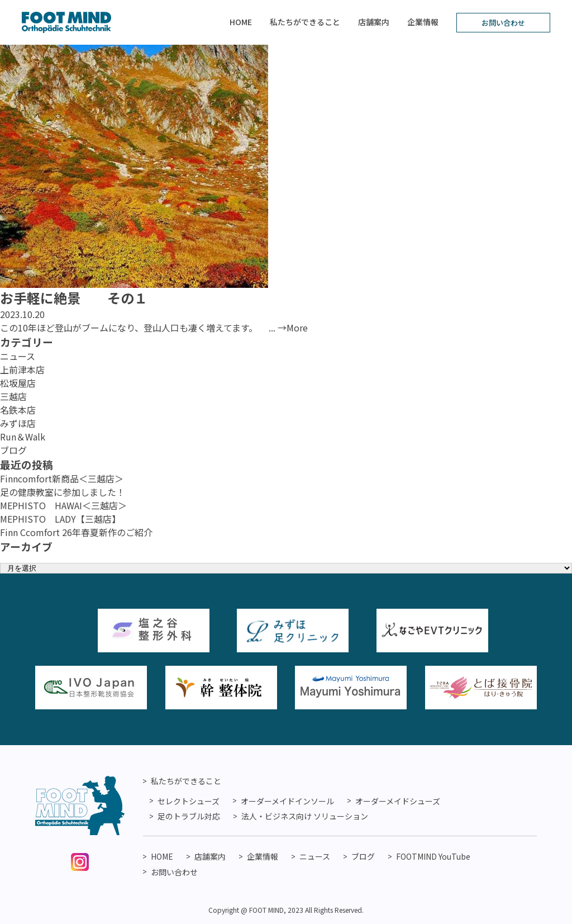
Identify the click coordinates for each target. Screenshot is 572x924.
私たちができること (305, 22)
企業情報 (423, 22)
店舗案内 (374, 22)
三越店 (13, 396)
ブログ (13, 450)
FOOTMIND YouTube (433, 856)
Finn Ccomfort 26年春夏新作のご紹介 (76, 532)
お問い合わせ (503, 23)
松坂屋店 (18, 383)
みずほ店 (18, 423)
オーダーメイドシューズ (398, 801)
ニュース (18, 356)
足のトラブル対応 (189, 816)
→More (293, 328)
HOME (241, 22)
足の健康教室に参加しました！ (63, 492)
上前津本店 (22, 369)
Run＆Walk (23, 437)
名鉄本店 (18, 410)
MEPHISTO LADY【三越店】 (60, 519)
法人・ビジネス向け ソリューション (305, 816)
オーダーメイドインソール (287, 801)
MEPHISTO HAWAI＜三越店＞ (63, 505)
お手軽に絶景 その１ (74, 298)
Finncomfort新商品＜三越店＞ (62, 478)
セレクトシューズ (189, 801)
